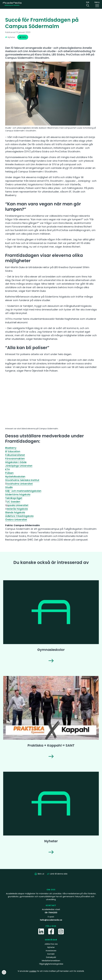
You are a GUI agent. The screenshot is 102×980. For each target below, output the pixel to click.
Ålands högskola (15, 512)
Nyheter (51, 947)
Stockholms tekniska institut (22, 480)
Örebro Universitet (16, 520)
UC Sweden (13, 502)
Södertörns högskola (18, 494)
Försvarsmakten (15, 459)
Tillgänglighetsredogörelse (51, 964)
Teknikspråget (14, 498)
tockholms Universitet (20, 484)
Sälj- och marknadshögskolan (23, 491)
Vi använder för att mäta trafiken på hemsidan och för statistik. (51, 971)
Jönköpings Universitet (19, 466)
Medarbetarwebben (51, 961)
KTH (7, 469)
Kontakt (51, 954)
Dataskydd (51, 957)
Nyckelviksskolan (15, 477)
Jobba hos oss (51, 944)
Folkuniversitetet (15, 455)
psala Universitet (18, 505)
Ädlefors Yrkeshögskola (19, 516)
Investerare (51, 951)
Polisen (9, 473)
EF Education (13, 451)
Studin (9, 487)
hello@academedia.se (51, 920)
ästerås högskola (17, 509)
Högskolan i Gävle (16, 462)
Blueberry (11, 448)
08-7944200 (51, 913)
